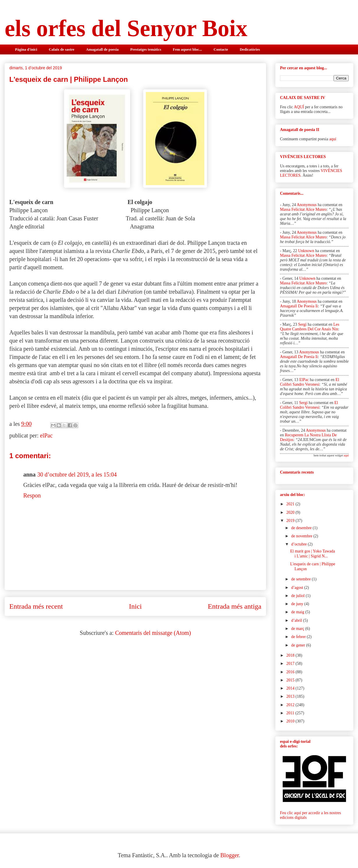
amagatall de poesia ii (299, 306)
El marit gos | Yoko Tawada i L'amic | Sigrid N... (313, 554)
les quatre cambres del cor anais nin (310, 327)
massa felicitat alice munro (303, 209)
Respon (32, 495)
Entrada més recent (36, 606)
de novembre (302, 536)
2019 (291, 521)
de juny (298, 604)
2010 (291, 721)
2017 (291, 664)
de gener (298, 645)
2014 (291, 688)
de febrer (299, 637)
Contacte (221, 49)
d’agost (298, 588)
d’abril (297, 620)
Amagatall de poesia (102, 49)
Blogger (229, 855)
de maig (298, 612)
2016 (291, 672)
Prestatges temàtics (146, 49)
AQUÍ (299, 107)
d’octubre (299, 544)
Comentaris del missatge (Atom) (153, 633)
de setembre (301, 579)
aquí (333, 139)
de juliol (298, 596)
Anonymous (306, 205)
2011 (291, 713)
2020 (291, 512)
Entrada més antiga (235, 606)
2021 (291, 504)
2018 (291, 655)
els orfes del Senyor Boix (126, 28)
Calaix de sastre (62, 49)
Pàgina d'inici (26, 49)
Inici (135, 606)
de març (298, 629)
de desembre (302, 528)
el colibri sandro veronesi (310, 382)
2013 (291, 696)
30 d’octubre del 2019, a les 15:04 (77, 474)
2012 (291, 705)
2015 (291, 680)
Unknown (306, 251)
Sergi (302, 324)
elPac (46, 435)
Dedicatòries (250, 49)
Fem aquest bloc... (187, 49)
